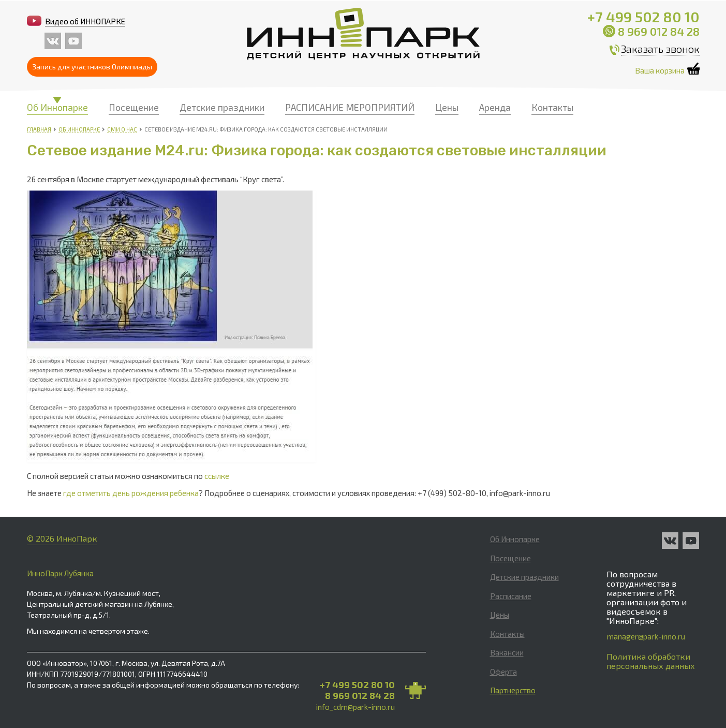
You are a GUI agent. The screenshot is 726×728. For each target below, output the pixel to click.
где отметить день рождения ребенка (131, 493)
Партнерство (513, 690)
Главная (39, 129)
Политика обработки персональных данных (651, 661)
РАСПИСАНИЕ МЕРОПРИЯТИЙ (350, 107)
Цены (447, 107)
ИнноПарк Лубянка (60, 573)
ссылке (217, 476)
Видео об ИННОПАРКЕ (85, 21)
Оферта (503, 672)
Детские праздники (222, 107)
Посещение (134, 107)
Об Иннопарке (57, 107)
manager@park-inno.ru (646, 636)
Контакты (552, 107)
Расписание (511, 596)
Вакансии (507, 652)
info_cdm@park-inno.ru (355, 707)
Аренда (495, 107)
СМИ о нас (122, 129)
